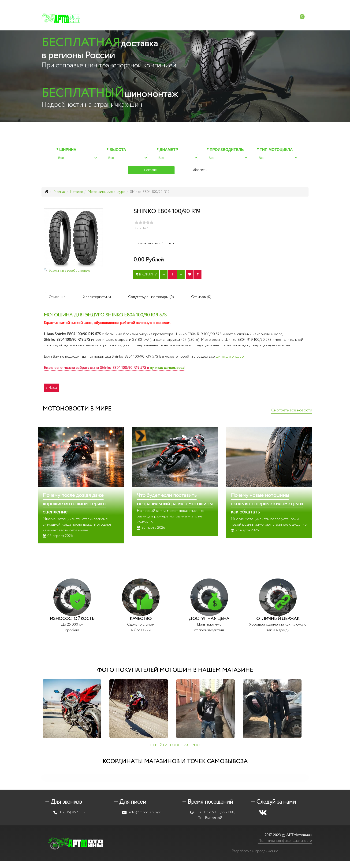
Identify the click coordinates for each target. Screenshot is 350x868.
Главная (59, 192)
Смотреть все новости (292, 410)
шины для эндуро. (230, 357)
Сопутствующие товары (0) (151, 297)
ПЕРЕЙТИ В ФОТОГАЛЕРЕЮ (175, 745)
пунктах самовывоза (167, 368)
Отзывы (233, 19)
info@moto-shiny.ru (227, 5)
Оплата (184, 19)
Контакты (259, 19)
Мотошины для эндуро (107, 192)
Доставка (208, 19)
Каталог (112, 19)
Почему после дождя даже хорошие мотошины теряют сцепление (74, 504)
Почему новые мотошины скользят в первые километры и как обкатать (267, 504)
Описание (57, 297)
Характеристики (97, 297)
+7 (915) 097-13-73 (188, 5)
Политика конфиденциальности (285, 841)
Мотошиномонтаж (148, 19)
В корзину (146, 275)
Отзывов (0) (201, 297)
